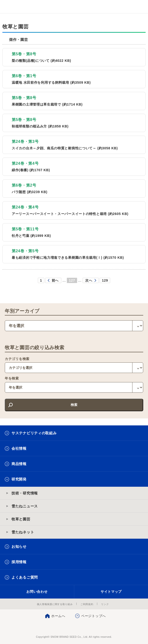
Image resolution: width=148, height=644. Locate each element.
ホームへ (58, 616)
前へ (55, 280)
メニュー (140, 7)
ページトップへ (94, 616)
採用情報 (19, 562)
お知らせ (19, 546)
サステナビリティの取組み (34, 433)
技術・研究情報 (25, 493)
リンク (105, 604)
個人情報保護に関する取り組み (55, 604)
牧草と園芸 (21, 519)
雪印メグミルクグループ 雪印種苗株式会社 (13, 7)
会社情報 (19, 448)
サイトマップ (111, 592)
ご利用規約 (87, 604)
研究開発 (19, 479)
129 (105, 280)
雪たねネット (23, 532)
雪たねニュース (25, 506)
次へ (89, 280)
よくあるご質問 (25, 577)
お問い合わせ (37, 592)
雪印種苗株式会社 (74, 627)
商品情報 (19, 464)
